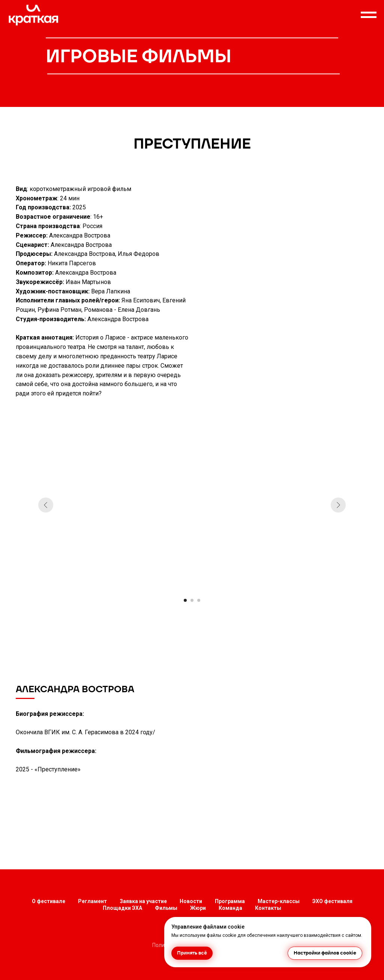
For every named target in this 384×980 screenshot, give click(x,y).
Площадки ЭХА (122, 908)
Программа (230, 901)
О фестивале (49, 901)
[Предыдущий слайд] (46, 505)
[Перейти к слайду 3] (199, 600)
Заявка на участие (143, 901)
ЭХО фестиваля (332, 901)
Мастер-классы (279, 901)
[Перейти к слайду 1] (185, 600)
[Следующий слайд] (338, 505)
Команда (230, 908)
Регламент (92, 901)
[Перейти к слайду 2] (192, 600)
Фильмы (166, 908)
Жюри (198, 908)
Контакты (268, 908)
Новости (191, 901)
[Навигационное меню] (369, 15)
